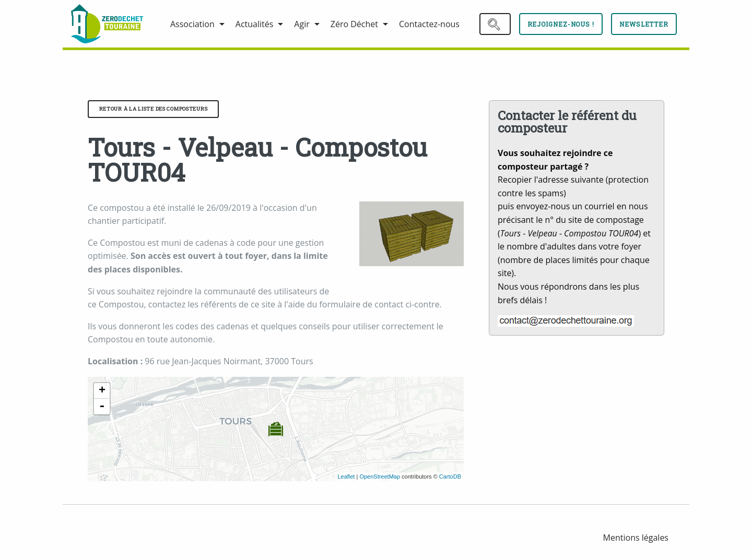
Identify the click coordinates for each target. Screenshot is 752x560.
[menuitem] (112, 24)
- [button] (102, 407)
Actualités (255, 24)
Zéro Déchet (354, 24)
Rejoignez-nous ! (561, 24)
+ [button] (102, 391)
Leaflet (346, 476)
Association (192, 24)
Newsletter (644, 24)
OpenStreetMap (380, 476)
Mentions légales (636, 538)
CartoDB (450, 476)
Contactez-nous (429, 24)
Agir (302, 24)
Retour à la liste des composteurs (154, 109)
